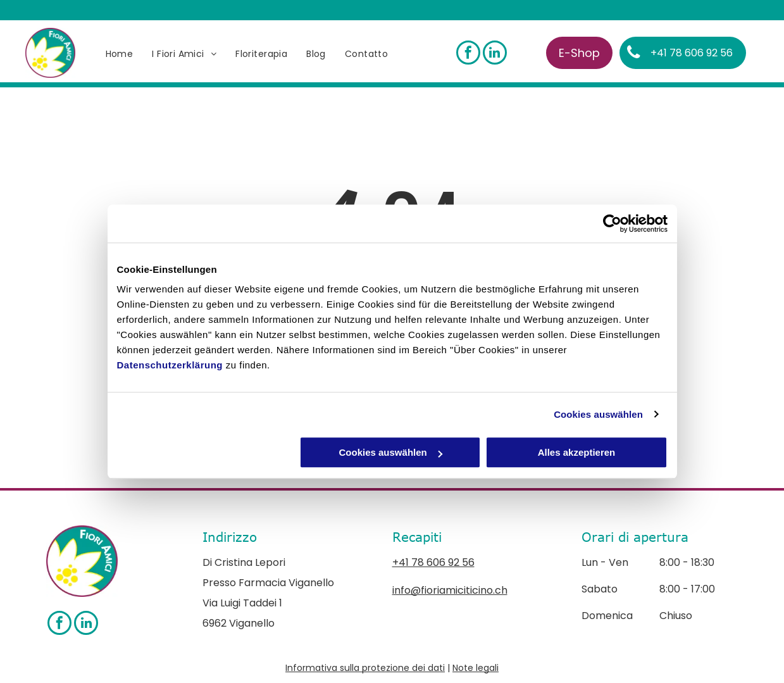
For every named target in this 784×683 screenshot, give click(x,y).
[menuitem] (120, 54)
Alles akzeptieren (577, 452)
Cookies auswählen (598, 414)
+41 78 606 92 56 (433, 562)
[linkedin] (495, 54)
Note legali (476, 668)
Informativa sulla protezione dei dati (365, 668)
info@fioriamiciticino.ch (450, 590)
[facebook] (468, 54)
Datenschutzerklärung (170, 365)
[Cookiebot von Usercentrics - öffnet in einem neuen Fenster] (612, 223)
